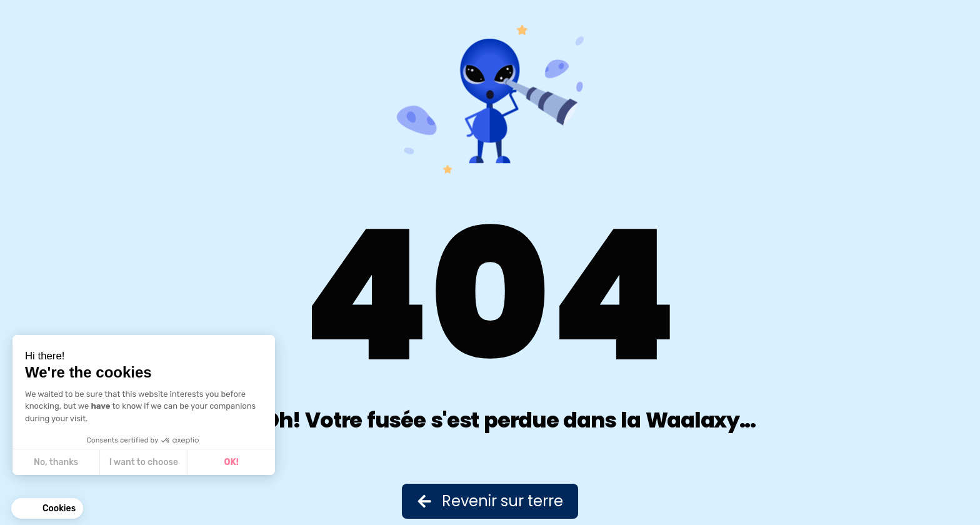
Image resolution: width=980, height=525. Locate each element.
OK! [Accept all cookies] (232, 462)
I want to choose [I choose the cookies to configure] (144, 462)
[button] (47, 509)
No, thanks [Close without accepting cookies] (56, 462)
